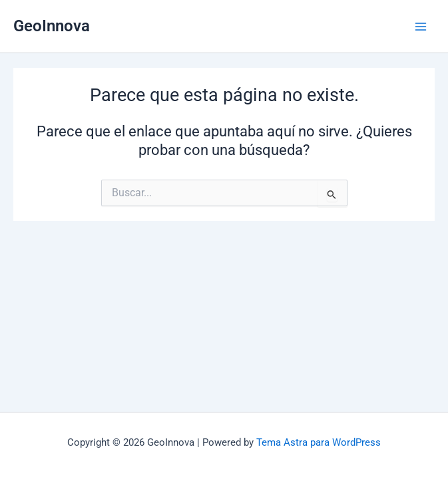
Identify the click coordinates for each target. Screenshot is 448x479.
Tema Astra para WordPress (319, 442)
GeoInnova (52, 26)
